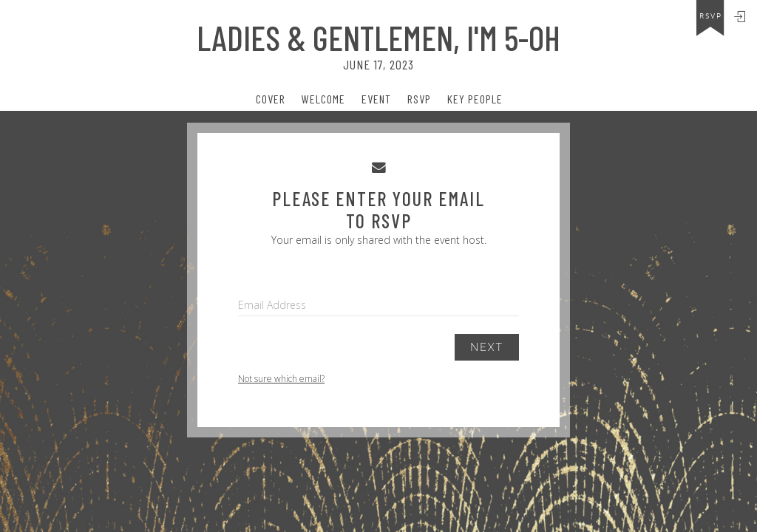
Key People (475, 99)
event (376, 99)
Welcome (323, 99)
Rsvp (419, 99)
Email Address (272, 305)
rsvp (711, 16)
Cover (271, 99)
